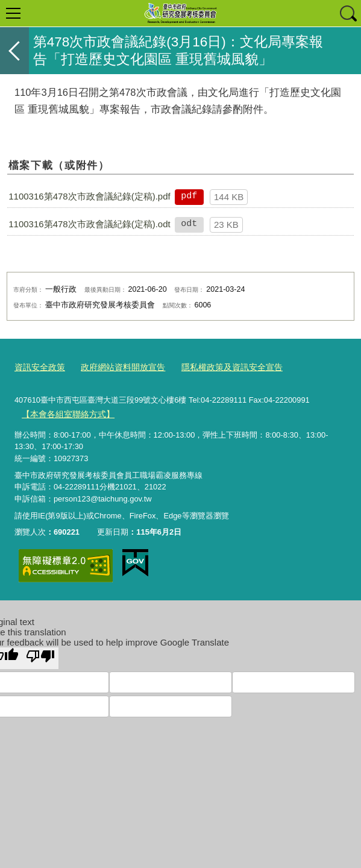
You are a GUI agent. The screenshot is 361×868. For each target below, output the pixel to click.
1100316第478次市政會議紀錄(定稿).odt (89, 224)
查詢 (348, 13)
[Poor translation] (40, 655)
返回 (14, 51)
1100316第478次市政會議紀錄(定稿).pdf (89, 196)
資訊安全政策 (38, 366)
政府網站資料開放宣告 (116, 366)
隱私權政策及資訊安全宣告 (219, 366)
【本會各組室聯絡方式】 (64, 411)
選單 (13, 13)
